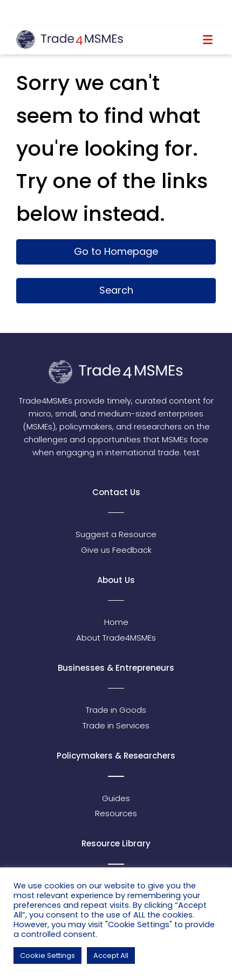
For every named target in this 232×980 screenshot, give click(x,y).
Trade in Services (116, 725)
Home (116, 622)
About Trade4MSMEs (116, 638)
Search (116, 290)
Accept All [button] (111, 955)
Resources (116, 813)
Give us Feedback (116, 550)
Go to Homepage (116, 251)
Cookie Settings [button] (47, 955)
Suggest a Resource (116, 534)
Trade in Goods (116, 710)
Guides (116, 798)
